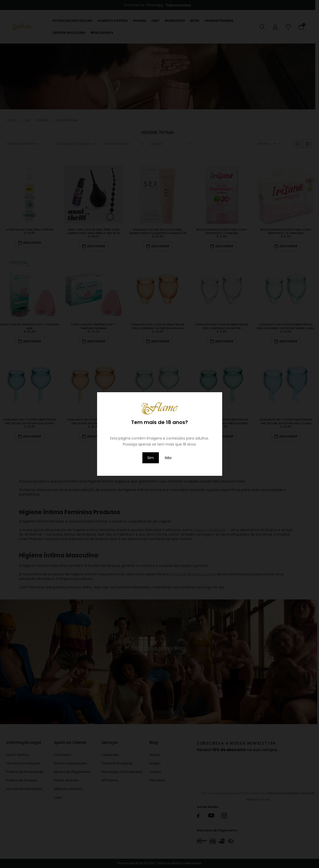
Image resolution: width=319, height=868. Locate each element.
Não (168, 458)
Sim (151, 458)
